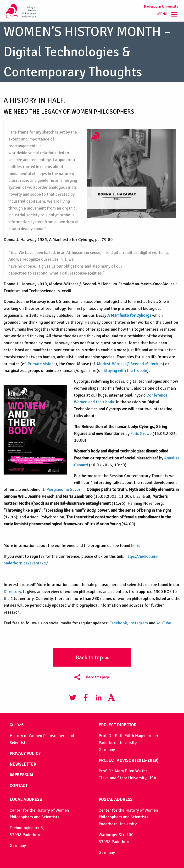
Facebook (118, 623)
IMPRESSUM (21, 775)
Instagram (139, 623)
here (135, 545)
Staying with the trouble (125, 370)
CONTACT (19, 786)
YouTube (164, 623)
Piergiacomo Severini (65, 489)
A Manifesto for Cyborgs (129, 315)
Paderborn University (161, 6)
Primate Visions (42, 364)
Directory (12, 592)
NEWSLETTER (23, 764)
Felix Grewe (141, 434)
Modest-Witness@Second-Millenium (130, 364)
